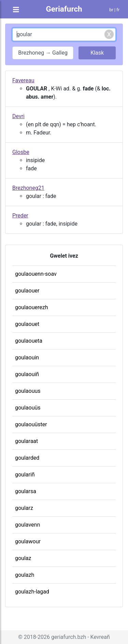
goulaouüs (28, 408)
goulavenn (27, 525)
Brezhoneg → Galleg (43, 53)
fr (118, 10)
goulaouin (27, 357)
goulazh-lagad (32, 592)
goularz (24, 508)
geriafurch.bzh (69, 637)
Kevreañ (100, 637)
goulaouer (27, 291)
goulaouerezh (31, 307)
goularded (27, 458)
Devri (18, 116)
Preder (20, 216)
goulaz (23, 558)
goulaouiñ (27, 374)
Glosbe (21, 152)
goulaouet (27, 324)
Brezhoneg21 (28, 188)
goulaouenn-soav (36, 274)
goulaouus (28, 391)
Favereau (23, 80)
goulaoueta (29, 341)
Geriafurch (64, 9)
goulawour (28, 541)
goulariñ (25, 475)
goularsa (26, 491)
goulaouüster (31, 424)
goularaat (26, 441)
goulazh (25, 575)
